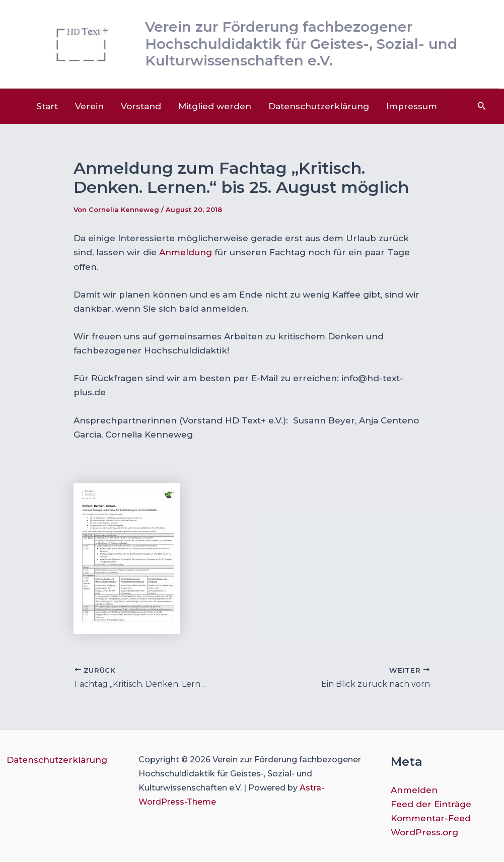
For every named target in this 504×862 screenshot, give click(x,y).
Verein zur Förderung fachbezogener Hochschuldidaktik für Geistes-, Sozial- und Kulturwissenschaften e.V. (301, 44)
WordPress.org (424, 832)
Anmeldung (186, 252)
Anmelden (414, 790)
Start (47, 106)
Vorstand (141, 106)
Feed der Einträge (431, 804)
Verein (89, 106)
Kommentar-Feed (431, 818)
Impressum (412, 106)
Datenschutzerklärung (319, 106)
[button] (482, 106)
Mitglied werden (215, 106)
